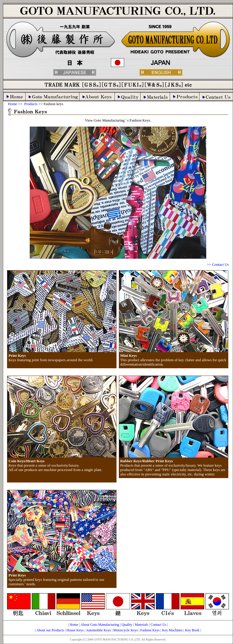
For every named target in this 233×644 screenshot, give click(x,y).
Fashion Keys (150, 630)
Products (30, 104)
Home (13, 104)
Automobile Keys (98, 630)
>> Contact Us (218, 265)
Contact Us (159, 625)
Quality (127, 625)
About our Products (50, 630)
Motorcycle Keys (125, 630)
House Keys (75, 630)
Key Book (192, 630)
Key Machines (172, 630)
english (161, 72)
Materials (141, 625)
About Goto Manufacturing (100, 625)
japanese (75, 72)
